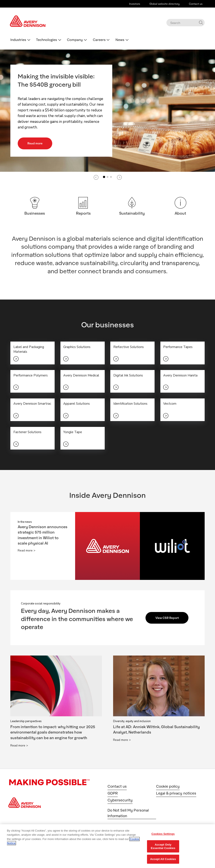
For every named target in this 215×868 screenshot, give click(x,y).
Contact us (196, 4)
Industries (18, 40)
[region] (107, 846)
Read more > (27, 552)
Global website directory (164, 4)
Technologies (47, 40)
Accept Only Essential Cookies (163, 846)
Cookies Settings (163, 834)
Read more (36, 143)
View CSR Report (168, 619)
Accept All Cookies (163, 859)
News (120, 40)
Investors (135, 4)
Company (75, 40)
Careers (99, 40)
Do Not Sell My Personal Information (128, 814)
